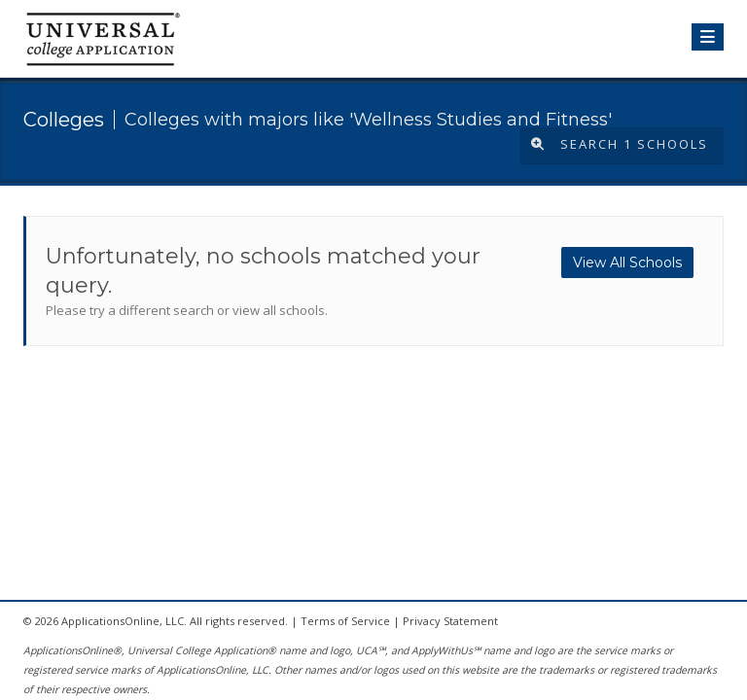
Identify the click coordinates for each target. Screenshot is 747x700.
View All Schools (627, 262)
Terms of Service (345, 621)
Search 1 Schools (620, 144)
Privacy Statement (450, 621)
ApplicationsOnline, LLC (123, 621)
